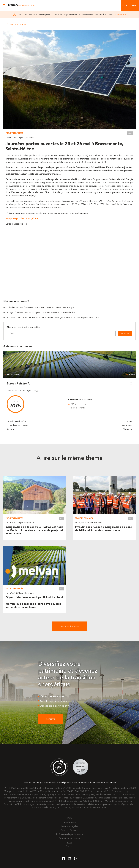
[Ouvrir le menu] (4, 5)
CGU (70, 843)
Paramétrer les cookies (70, 839)
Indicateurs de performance (69, 835)
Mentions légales (70, 827)
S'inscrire (51, 719)
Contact (70, 847)
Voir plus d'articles (70, 626)
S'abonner (125, 333)
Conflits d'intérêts (69, 831)
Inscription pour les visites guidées (22, 219)
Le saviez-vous (69, 823)
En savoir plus (120, 15)
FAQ (70, 819)
